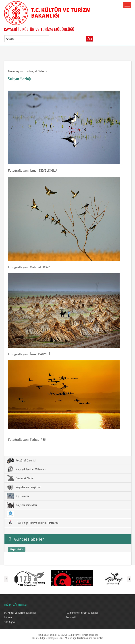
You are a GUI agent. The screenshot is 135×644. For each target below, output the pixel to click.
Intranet (8, 617)
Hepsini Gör (17, 549)
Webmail (71, 617)
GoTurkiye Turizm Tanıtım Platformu (33, 523)
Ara (90, 39)
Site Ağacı (9, 622)
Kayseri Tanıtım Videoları (26, 469)
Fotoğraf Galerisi (37, 71)
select (51, 39)
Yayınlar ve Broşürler (24, 487)
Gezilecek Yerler (20, 478)
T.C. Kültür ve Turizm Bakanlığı (20, 613)
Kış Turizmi (18, 496)
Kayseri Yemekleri (22, 505)
